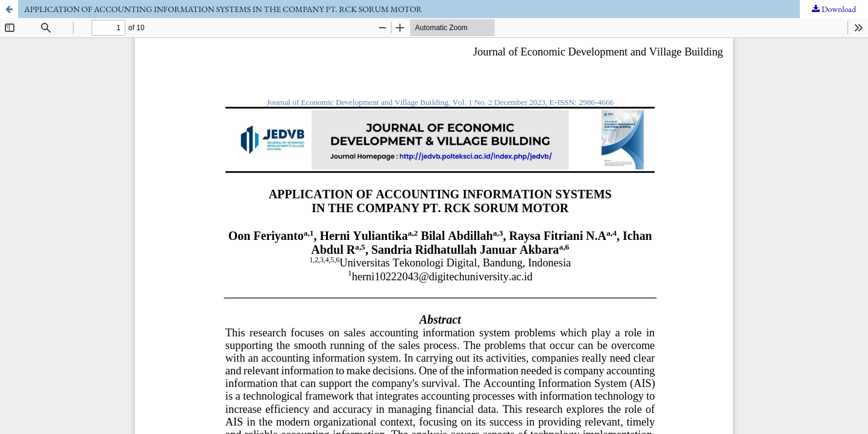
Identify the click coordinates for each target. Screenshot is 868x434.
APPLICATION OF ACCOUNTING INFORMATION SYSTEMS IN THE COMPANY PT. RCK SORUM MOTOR (223, 9)
